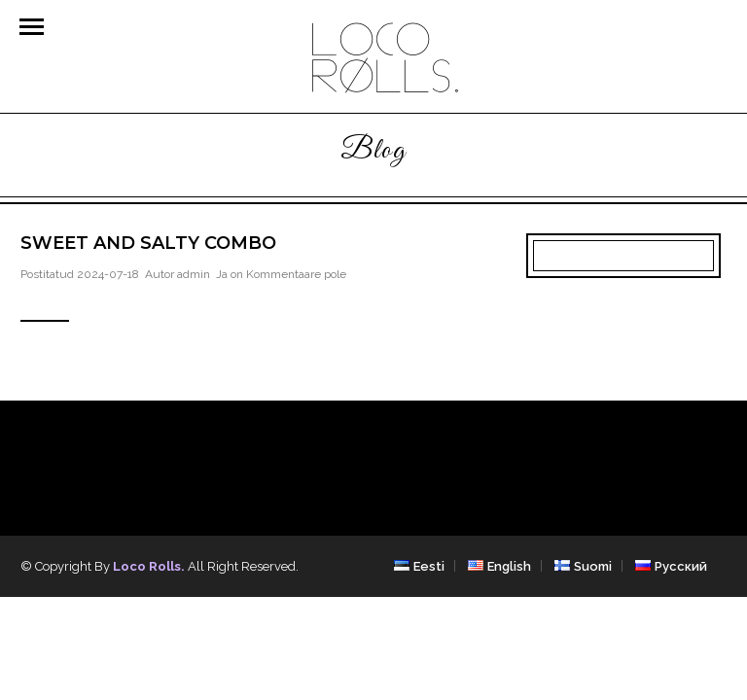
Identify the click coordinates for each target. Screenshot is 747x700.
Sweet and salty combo (148, 243)
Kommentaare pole (296, 274)
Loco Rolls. (149, 566)
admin (194, 274)
